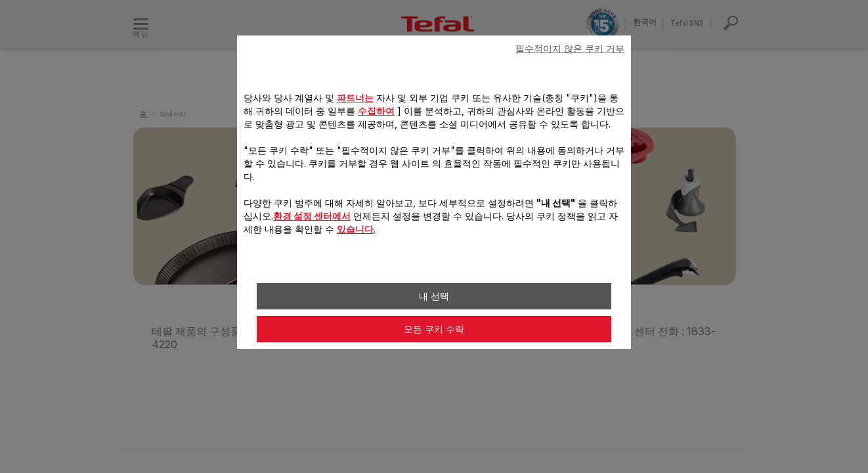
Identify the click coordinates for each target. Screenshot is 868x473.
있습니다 (355, 229)
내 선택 (434, 296)
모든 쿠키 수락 (434, 329)
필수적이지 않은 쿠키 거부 (570, 49)
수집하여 (376, 111)
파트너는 (355, 98)
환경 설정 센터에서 (312, 216)
